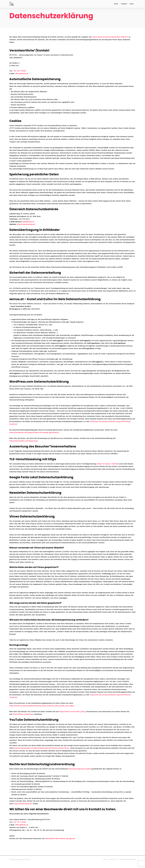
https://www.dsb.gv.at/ (26, 228)
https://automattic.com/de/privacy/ (23, 445)
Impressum (113, 863)
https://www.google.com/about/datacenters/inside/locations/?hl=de (42, 752)
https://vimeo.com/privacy (23, 718)
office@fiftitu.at (22, 77)
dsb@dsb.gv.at (28, 226)
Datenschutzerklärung (128, 863)
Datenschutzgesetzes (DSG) (80, 773)
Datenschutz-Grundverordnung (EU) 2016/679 (110, 41)
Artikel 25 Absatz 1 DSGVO (107, 468)
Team (105, 863)
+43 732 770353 (20, 75)
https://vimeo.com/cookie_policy (72, 716)
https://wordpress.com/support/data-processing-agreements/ (34, 436)
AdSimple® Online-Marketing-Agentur (60, 842)
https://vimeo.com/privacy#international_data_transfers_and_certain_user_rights (42, 710)
